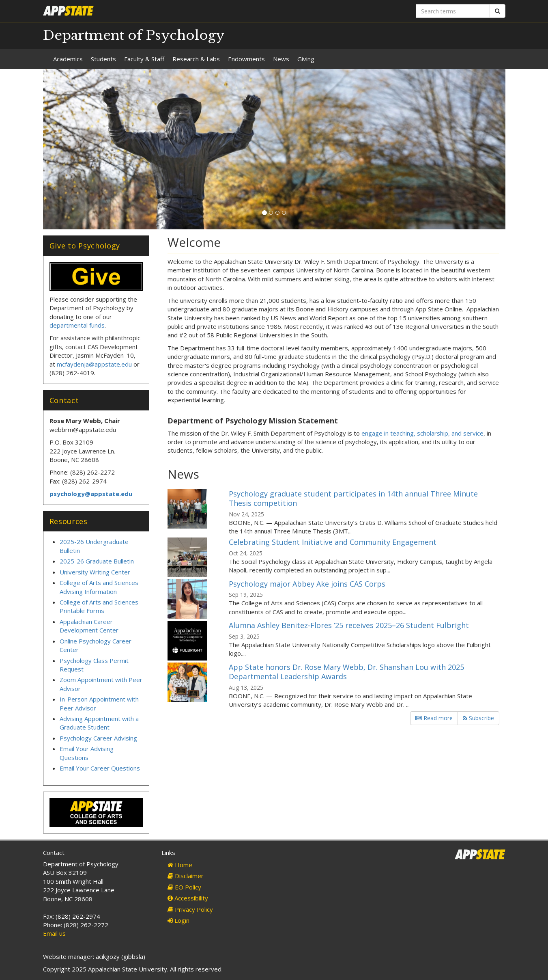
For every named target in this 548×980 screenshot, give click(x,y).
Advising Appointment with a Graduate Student (99, 723)
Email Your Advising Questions (87, 753)
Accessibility (188, 898)
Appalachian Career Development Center (89, 626)
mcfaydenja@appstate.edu (94, 364)
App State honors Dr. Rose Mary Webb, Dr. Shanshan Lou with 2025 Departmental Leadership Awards (346, 672)
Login (178, 920)
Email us (54, 933)
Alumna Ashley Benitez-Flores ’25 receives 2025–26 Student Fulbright (349, 625)
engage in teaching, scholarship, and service (422, 433)
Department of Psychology (134, 35)
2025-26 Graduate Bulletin (97, 561)
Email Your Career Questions (100, 768)
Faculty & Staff (144, 59)
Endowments (246, 59)
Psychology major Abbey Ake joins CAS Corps (307, 584)
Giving (306, 59)
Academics (68, 59)
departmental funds (77, 325)
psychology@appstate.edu (91, 494)
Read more (434, 718)
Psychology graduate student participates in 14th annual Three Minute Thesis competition (353, 498)
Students (103, 59)
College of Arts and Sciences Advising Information (99, 587)
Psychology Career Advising (98, 738)
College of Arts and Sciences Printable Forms (99, 606)
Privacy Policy (190, 909)
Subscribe (478, 718)
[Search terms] (453, 11)
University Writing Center (95, 572)
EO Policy (184, 887)
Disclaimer (186, 876)
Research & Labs (196, 59)
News (281, 59)
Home (180, 865)
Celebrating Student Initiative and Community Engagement (333, 542)
